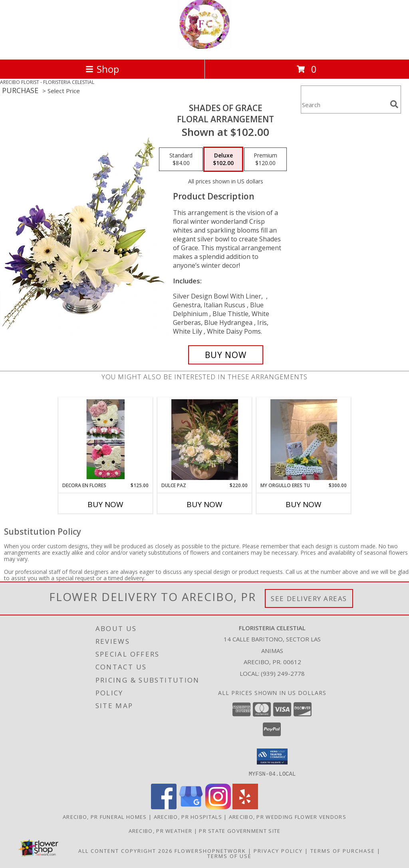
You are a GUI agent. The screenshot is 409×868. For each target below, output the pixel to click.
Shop (102, 69)
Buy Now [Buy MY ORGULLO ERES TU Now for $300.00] (304, 504)
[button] (272, 757)
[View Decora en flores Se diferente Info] (106, 440)
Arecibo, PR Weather (161, 830)
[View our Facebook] (164, 807)
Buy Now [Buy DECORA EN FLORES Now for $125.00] (105, 504)
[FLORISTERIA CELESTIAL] (204, 48)
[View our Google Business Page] (191, 807)
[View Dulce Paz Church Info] (205, 440)
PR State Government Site (240, 830)
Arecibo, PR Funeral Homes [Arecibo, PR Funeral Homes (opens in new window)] (105, 816)
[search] (394, 104)
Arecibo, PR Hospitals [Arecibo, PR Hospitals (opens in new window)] (188, 816)
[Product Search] (344, 105)
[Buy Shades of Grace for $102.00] (226, 355)
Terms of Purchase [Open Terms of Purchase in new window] (343, 850)
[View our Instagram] (218, 807)
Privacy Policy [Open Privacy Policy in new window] (278, 850)
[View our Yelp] (245, 807)
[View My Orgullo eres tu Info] (304, 440)
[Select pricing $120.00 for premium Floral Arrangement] (265, 159)
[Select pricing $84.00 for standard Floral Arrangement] (181, 159)
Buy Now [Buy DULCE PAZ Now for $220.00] (204, 504)
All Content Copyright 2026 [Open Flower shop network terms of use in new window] (125, 850)
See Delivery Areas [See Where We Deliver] (309, 598)
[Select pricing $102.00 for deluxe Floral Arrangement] (223, 159)
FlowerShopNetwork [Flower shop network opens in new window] (210, 850)
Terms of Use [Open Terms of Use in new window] (229, 856)
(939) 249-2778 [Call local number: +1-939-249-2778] (283, 673)
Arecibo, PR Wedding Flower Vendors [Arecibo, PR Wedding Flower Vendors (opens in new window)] (288, 816)
